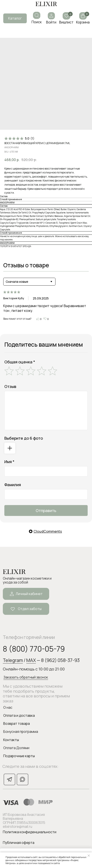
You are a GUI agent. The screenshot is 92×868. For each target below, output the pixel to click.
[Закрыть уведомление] (89, 856)
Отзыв (10, 386)
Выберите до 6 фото (24, 438)
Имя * (9, 462)
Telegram (13, 660)
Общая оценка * (20, 362)
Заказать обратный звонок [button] (26, 677)
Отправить (46, 510)
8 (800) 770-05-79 (34, 649)
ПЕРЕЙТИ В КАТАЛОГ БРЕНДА (16, 246)
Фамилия (13, 485)
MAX (31, 660)
